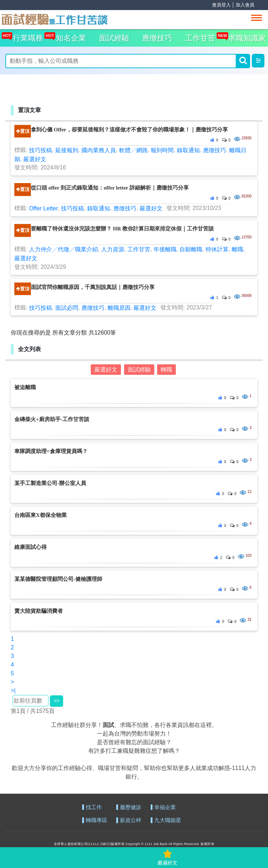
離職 (238, 249)
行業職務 (26, 36)
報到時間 (162, 150)
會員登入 (221, 5)
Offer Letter (44, 208)
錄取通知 (188, 150)
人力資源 (113, 249)
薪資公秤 (131, 820)
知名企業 (69, 36)
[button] (258, 61)
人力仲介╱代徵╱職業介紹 (64, 249)
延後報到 (67, 150)
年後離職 (165, 249)
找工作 (94, 808)
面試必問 (67, 307)
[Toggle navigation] (257, 18)
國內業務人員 (99, 150)
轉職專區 (97, 820)
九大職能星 (168, 820)
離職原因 (119, 307)
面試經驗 (114, 38)
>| (13, 690)
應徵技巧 (157, 38)
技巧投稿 (41, 150)
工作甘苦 (200, 38)
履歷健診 (131, 808)
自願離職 (191, 249)
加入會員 (245, 5)
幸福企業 (165, 808)
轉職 (166, 370)
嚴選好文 (35, 159)
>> (56, 701)
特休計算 (217, 249)
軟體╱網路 (133, 150)
